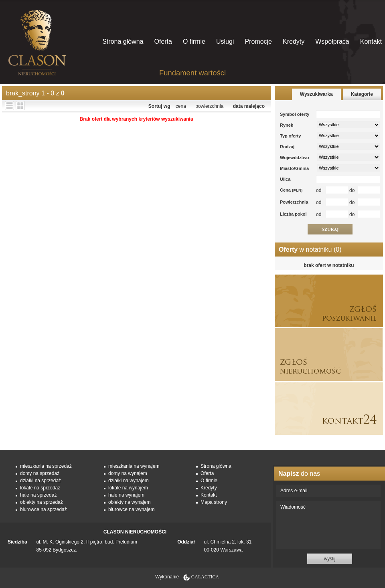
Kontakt (371, 41)
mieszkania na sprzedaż (46, 466)
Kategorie (362, 94)
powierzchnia (209, 106)
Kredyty (294, 41)
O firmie (194, 41)
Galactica (205, 577)
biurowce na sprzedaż (44, 509)
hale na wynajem (126, 495)
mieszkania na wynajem (134, 466)
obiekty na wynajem (129, 502)
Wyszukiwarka (316, 94)
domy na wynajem (128, 473)
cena (181, 106)
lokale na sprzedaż (40, 488)
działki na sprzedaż (41, 481)
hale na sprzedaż (38, 495)
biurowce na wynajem (131, 509)
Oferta (163, 41)
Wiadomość (328, 525)
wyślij (330, 559)
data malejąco (249, 106)
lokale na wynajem (128, 488)
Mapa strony (214, 502)
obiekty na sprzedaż (42, 502)
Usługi (225, 41)
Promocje (258, 41)
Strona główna (123, 41)
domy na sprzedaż (40, 473)
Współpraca (332, 41)
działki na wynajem (129, 481)
